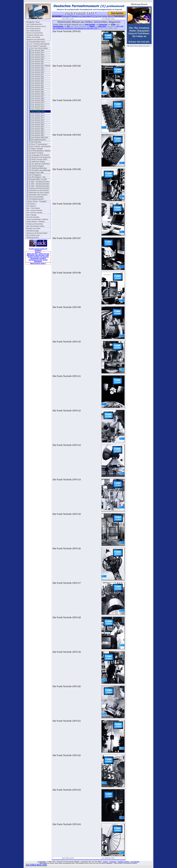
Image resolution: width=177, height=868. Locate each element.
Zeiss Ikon (102, 26)
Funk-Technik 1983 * (38, 131)
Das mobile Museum (33, 31)
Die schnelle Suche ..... (34, 235)
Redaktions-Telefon (123, 862)
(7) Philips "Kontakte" (36, 149)
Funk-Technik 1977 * (38, 118)
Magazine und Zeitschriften (36, 39)
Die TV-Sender (31, 215)
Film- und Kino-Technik (34, 210)
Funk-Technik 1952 (37, 64)
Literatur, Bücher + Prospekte (36, 201)
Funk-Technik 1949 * (38, 57)
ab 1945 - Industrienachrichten (39, 182)
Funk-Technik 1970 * (38, 103)
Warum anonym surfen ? (38, 263)
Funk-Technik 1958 (37, 77)
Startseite (66, 16)
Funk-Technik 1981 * (38, 127)
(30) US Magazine (35, 175)
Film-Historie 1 (31, 204)
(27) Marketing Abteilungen (38, 168)
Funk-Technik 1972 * (38, 107)
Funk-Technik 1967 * (38, 96)
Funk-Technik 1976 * (38, 116)
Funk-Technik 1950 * (38, 59)
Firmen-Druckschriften (36, 197)
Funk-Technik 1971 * (38, 105)
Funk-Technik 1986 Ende (39, 138)
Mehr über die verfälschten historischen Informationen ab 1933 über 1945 (88, 27)
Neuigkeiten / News (33, 22)
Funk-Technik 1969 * (38, 100)
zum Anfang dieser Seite (36, 865)
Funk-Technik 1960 (37, 81)
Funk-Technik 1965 (37, 92)
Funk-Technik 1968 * (38, 98)
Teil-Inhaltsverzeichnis (38, 140)
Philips (92, 26)
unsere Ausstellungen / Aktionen (37, 219)
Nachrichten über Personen (38, 195)
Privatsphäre (113, 862)
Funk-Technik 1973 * (38, 109)
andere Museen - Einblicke (36, 222)
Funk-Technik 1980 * (38, 124)
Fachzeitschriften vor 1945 (38, 180)
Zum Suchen (117, 13)
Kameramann (58, 26)
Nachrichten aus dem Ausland (39, 193)
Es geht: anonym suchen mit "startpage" (38, 249)
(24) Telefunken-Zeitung (37, 162)
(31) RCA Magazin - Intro (37, 177)
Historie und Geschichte (35, 33)
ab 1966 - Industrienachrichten (39, 186)
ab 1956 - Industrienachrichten (39, 184)
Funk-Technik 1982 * (38, 129)
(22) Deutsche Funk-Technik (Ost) (40, 157)
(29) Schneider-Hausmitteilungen (40, 170)
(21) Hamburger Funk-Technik (39, 155)
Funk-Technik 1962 (37, 85)
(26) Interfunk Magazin (36, 166)
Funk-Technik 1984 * (38, 133)
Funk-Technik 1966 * (38, 94)
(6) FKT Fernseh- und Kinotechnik (40, 146)
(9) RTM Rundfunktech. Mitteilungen (41, 151)
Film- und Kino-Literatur (34, 213)
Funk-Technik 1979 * (38, 122)
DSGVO (105, 862)
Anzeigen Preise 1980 (36, 173)
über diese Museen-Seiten (35, 226)
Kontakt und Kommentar (35, 224)
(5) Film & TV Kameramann (38, 144)
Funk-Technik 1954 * (38, 68)
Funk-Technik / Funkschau (38, 46)
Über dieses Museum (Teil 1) (36, 26)
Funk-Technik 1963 (37, 87)
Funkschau (103, 25)
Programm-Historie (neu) (35, 35)
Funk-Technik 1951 (37, 61)
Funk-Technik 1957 (37, 74)
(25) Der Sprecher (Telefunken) (39, 164)
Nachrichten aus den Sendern (39, 190)
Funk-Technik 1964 (37, 90)
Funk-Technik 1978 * (38, 120)
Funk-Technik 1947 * (38, 53)
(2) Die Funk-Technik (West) (38, 48)
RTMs (113, 25)
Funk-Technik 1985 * (38, 135)
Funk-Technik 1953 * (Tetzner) (41, 66)
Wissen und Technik (33, 37)
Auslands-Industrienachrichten (39, 188)
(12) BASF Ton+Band (36, 153)
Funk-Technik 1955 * (38, 70)
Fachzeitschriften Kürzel (37, 42)
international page (33, 231)
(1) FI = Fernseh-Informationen (39, 44)
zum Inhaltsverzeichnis (34, 24)
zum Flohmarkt (135, 862)
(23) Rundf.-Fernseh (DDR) (38, 159)
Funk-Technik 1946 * (38, 51)
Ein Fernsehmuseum (34, 29)
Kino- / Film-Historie (33, 208)
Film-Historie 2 (31, 206)
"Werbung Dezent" (33, 237)
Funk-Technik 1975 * (38, 114)
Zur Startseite (42, 862)
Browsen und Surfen (33, 229)
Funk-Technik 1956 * (38, 72)
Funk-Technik (90, 25)
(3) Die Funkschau (35, 142)
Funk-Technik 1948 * (38, 55)
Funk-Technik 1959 (37, 79)
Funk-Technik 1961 (37, 83)
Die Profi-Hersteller (33, 217)
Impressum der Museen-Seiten (37, 233)
